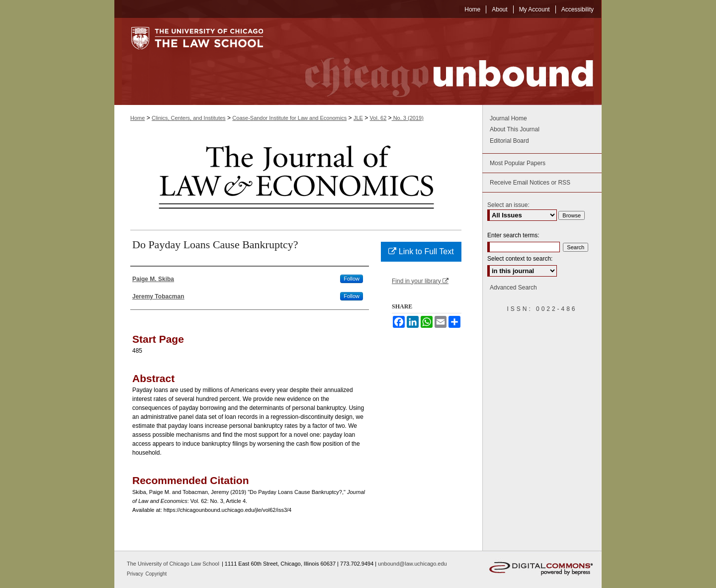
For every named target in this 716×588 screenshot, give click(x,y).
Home (137, 118)
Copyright (156, 574)
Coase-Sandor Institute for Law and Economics (289, 118)
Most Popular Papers (518, 163)
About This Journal (515, 129)
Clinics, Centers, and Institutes (189, 118)
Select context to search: (520, 259)
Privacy (136, 574)
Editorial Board (509, 141)
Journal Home (508, 118)
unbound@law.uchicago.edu (412, 564)
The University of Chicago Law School (173, 564)
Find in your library (420, 281)
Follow (352, 279)
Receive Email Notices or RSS (530, 183)
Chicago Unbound (440, 61)
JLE (358, 118)
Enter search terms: (513, 235)
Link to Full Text (421, 251)
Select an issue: (508, 205)
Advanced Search (513, 288)
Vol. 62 (378, 118)
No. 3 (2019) (408, 118)
